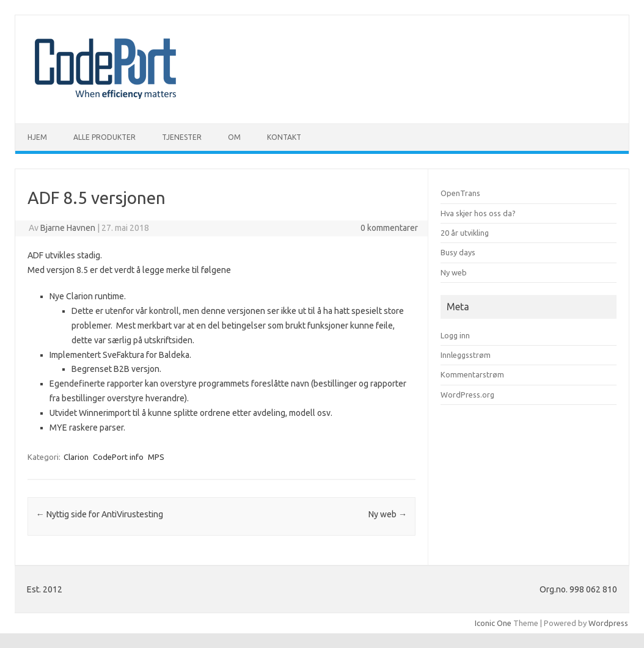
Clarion (76, 457)
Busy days (458, 252)
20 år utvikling (465, 233)
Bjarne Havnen (68, 228)
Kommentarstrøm (472, 374)
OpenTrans (460, 193)
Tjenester (182, 137)
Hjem (37, 137)
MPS (156, 457)
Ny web (388, 514)
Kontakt (284, 137)
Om (234, 137)
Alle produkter (104, 137)
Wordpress (608, 623)
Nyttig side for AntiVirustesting (100, 514)
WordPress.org (467, 395)
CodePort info (118, 457)
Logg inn (455, 335)
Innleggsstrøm (466, 355)
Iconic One (493, 623)
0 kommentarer (389, 228)
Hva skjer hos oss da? (478, 213)
